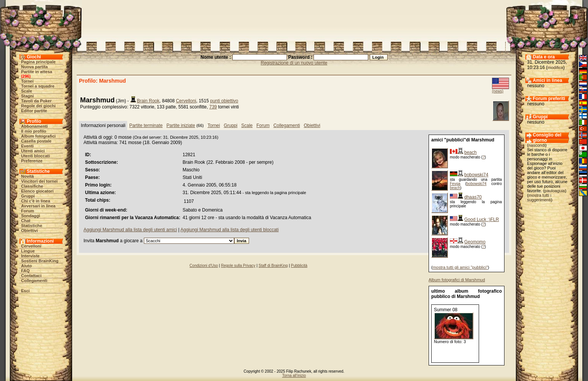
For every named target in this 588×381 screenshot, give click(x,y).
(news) (498, 91)
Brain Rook (148, 101)
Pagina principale (39, 62)
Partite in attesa (37, 72)
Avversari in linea (39, 206)
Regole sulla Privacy (238, 266)
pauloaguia (555, 191)
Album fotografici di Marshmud (457, 280)
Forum (28, 211)
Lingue (28, 251)
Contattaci (32, 276)
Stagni (28, 96)
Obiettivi (30, 230)
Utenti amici (33, 151)
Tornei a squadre (38, 86)
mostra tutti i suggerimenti (539, 198)
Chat (26, 221)
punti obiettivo (224, 101)
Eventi (28, 146)
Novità (28, 176)
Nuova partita (35, 67)
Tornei (28, 81)
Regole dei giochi (39, 106)
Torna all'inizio (294, 376)
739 (213, 107)
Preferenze (32, 161)
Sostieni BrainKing (40, 261)
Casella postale (36, 141)
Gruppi (28, 196)
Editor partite (34, 111)
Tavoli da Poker (37, 101)
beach (471, 152)
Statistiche (32, 226)
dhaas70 (473, 197)
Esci (26, 291)
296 (26, 76)
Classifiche (32, 186)
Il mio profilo (34, 131)
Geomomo (475, 242)
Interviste (31, 256)
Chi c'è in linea (36, 201)
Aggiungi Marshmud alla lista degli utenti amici (130, 230)
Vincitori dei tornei (39, 181)
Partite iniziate (180, 125)
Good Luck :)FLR (482, 220)
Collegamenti (34, 281)
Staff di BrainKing (273, 266)
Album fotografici (39, 136)
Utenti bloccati (36, 156)
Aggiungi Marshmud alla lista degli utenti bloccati (229, 230)
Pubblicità (299, 266)
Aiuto (27, 266)
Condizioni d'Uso (204, 266)
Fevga (455, 184)
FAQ (26, 271)
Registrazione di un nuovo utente (294, 63)
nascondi (537, 145)
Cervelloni (31, 246)
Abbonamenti (35, 126)
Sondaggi (31, 216)
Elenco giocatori (38, 191)
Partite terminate (146, 125)
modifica (556, 67)
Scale (27, 91)
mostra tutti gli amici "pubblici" (460, 267)
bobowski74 (476, 175)
